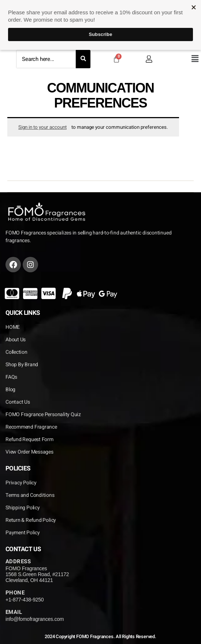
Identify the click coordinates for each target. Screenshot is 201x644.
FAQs (11, 377)
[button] (195, 59)
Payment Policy (23, 533)
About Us (16, 340)
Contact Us (18, 402)
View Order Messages (29, 452)
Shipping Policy (23, 508)
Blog (10, 390)
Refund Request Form (29, 439)
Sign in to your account (42, 127)
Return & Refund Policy (31, 520)
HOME (13, 327)
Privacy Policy (21, 483)
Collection (16, 352)
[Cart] (116, 59)
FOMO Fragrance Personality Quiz (43, 414)
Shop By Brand (22, 365)
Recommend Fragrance (31, 427)
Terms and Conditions (30, 495)
